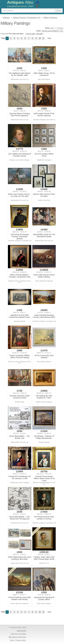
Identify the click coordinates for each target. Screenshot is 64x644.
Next (49, 38)
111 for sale (31, 34)
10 (40, 38)
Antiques (20, 2)
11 (43, 38)
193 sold (39, 34)
